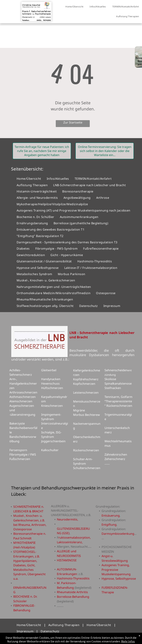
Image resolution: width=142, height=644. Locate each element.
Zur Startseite (73, 122)
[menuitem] (74, 7)
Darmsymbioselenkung (118, 534)
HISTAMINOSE (67, 560)
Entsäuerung (111, 515)
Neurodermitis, (67, 519)
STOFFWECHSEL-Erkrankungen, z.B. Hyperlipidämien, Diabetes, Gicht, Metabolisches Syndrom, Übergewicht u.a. (29, 565)
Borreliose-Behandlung (73, 597)
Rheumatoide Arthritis (72, 592)
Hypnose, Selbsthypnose (119, 579)
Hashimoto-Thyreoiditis (73, 578)
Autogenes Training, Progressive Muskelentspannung (116, 570)
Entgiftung (109, 525)
